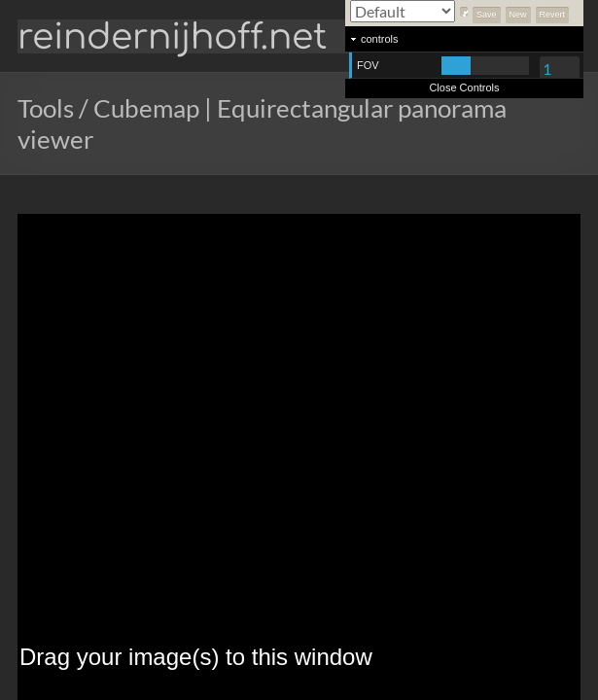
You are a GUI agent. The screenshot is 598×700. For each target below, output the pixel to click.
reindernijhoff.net (172, 37)
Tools (46, 108)
